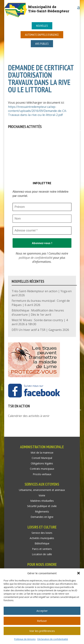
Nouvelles (42, 26)
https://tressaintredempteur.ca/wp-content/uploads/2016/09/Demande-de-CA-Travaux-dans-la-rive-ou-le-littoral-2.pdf (38, 111)
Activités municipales (42, 538)
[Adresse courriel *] (42, 231)
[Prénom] (42, 207)
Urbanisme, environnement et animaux (42, 490)
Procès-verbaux (42, 474)
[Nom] (42, 219)
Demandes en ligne (42, 517)
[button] (79, 573)
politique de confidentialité (36, 258)
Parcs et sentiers (42, 549)
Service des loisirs (42, 533)
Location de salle (42, 554)
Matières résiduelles (42, 501)
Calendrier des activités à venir (29, 416)
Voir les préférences (42, 631)
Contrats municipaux (42, 469)
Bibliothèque (42, 543)
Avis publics (42, 44)
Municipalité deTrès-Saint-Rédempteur (49, 9)
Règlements (42, 512)
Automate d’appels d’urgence (42, 35)
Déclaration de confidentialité (53, 639)
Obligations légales (42, 463)
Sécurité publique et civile (42, 506)
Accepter (42, 611)
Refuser (42, 621)
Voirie (42, 495)
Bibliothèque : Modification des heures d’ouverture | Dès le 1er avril (38, 312)
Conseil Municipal (42, 458)
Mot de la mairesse (42, 453)
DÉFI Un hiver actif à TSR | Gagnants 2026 (40, 330)
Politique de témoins (25, 639)
